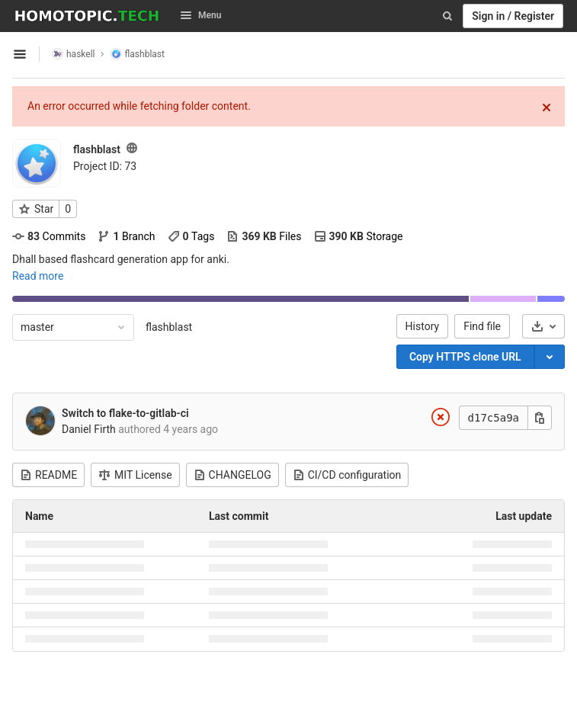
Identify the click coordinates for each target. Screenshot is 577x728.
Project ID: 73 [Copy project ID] (105, 166)
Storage (359, 236)
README (48, 475)
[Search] (447, 16)
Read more (38, 276)
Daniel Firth (89, 429)
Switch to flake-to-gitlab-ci (125, 413)
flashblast (169, 327)
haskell (74, 54)
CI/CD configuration (347, 475)
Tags (191, 236)
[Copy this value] (540, 418)
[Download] (543, 326)
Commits (49, 236)
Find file (482, 326)
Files (264, 236)
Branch (126, 236)
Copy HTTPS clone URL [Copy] (465, 357)
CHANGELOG (232, 475)
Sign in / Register (513, 16)
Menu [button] (200, 15)
